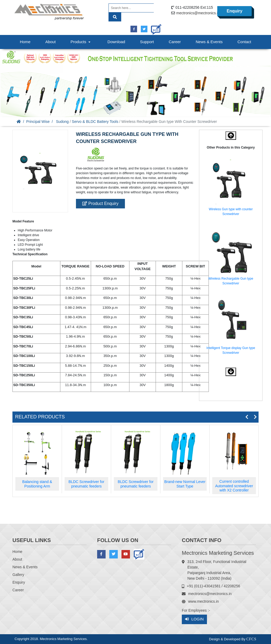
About (50, 42)
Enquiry (234, 11)
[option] (231, 189)
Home (25, 42)
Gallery (18, 575)
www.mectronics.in (204, 601)
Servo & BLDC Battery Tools (95, 122)
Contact (244, 42)
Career (175, 42)
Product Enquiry (100, 204)
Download (116, 42)
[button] (231, 372)
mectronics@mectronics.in (198, 13)
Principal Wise (38, 122)
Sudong (62, 122)
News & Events (209, 42)
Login (194, 619)
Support (147, 42)
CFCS (251, 639)
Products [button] (81, 42)
